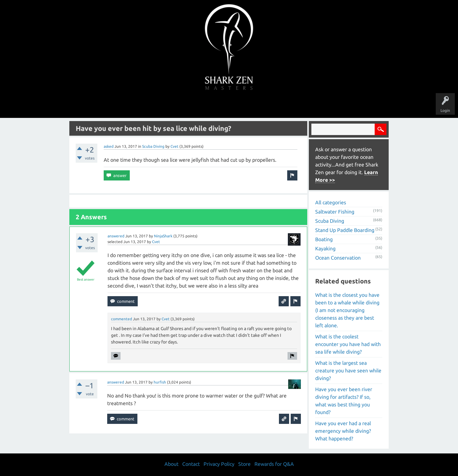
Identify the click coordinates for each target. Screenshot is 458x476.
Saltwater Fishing (335, 212)
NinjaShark (163, 236)
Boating (324, 239)
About (283, 105)
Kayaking (325, 248)
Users (229, 105)
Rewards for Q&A (274, 464)
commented (121, 319)
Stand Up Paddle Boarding (345, 230)
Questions (158, 105)
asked (109, 146)
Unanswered (185, 105)
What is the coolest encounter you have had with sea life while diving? (348, 344)
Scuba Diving (153, 146)
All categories (331, 202)
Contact (191, 464)
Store (302, 105)
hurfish (160, 382)
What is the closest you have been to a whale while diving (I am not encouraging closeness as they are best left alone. (347, 310)
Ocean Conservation (338, 258)
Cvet (174, 146)
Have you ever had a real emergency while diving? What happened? (343, 431)
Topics (209, 105)
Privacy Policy (219, 464)
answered (116, 236)
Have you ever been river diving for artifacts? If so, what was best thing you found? (344, 401)
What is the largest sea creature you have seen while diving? (348, 371)
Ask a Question (256, 105)
